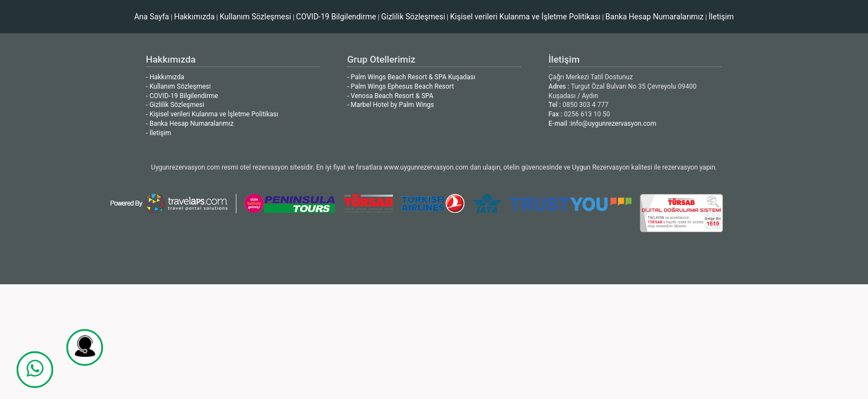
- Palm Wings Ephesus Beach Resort (401, 86)
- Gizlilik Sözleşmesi (175, 105)
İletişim (721, 17)
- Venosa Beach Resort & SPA (390, 96)
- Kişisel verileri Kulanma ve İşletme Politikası (212, 114)
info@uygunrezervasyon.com (614, 124)
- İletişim (159, 133)
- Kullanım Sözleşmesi (179, 86)
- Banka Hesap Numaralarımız (190, 124)
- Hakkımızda (165, 77)
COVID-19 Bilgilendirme (336, 17)
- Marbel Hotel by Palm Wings (391, 105)
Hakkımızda (194, 17)
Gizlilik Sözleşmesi (413, 17)
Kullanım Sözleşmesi (255, 17)
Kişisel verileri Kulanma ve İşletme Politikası (525, 17)
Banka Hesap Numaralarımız (655, 17)
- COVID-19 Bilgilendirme (182, 96)
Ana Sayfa (151, 17)
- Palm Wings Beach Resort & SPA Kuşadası (411, 77)
